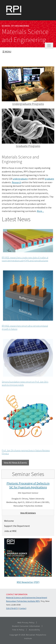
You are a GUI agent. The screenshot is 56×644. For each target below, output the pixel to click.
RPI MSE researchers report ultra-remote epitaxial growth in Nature (27, 300)
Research (17, 182)
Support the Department (17, 526)
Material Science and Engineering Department (27, 598)
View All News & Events (15, 463)
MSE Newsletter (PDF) (28, 582)
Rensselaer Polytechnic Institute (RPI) (23, 601)
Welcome (9, 521)
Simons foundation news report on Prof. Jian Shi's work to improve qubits (27, 362)
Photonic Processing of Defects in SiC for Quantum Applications (28, 485)
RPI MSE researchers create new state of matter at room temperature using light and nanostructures (27, 245)
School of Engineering (16, 26)
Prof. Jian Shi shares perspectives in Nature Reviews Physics (27, 424)
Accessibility (34, 630)
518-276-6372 (12, 608)
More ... (40, 211)
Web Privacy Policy (26, 622)
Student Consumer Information (26, 626)
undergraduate (20, 179)
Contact (23, 608)
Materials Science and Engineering (25, 36)
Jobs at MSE (10, 531)
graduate (49, 179)
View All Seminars (28, 513)
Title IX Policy (18, 630)
